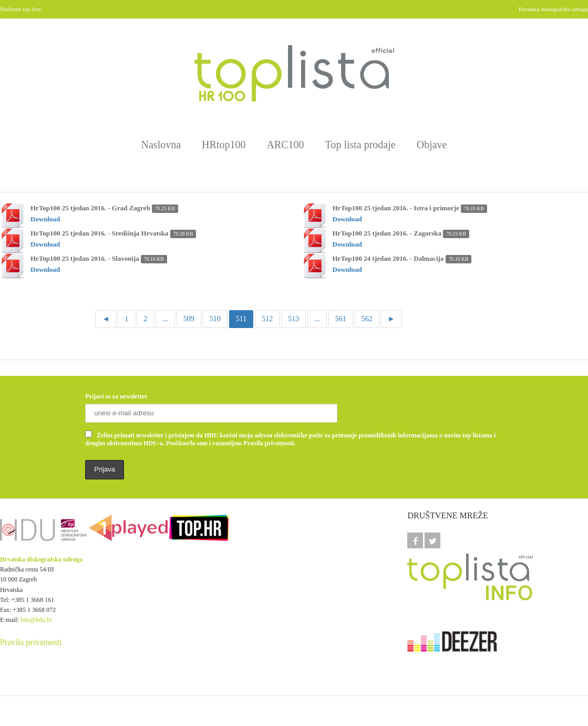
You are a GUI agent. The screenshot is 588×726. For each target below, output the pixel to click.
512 (267, 319)
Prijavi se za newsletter (116, 396)
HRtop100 (224, 145)
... (165, 319)
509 (189, 319)
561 (341, 319)
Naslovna (161, 145)
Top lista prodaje (360, 145)
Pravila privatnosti (31, 642)
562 (367, 319)
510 (215, 319)
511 (241, 319)
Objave (432, 145)
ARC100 (285, 145)
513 (293, 319)
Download (45, 219)
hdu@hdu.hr (36, 620)
